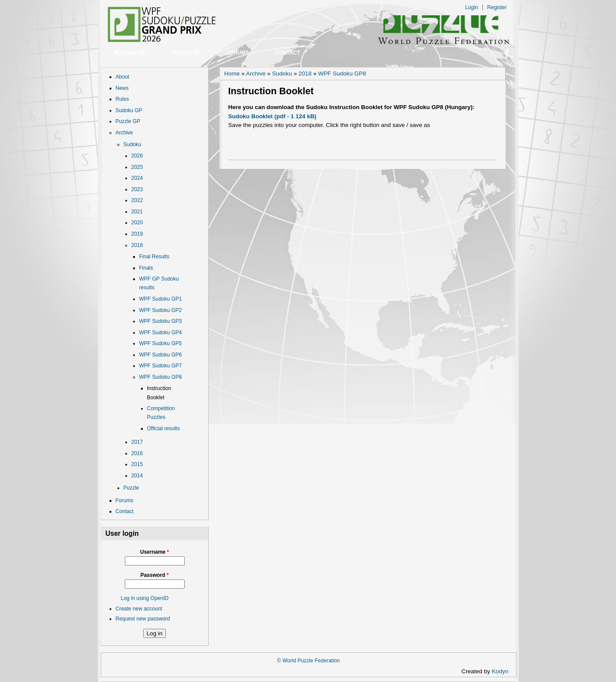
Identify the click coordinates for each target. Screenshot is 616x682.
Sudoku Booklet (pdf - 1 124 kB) (272, 116)
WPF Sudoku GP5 (161, 343)
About (122, 77)
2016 (137, 453)
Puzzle (131, 488)
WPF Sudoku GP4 (161, 332)
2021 (137, 212)
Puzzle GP (186, 53)
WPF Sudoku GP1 (161, 299)
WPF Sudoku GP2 (161, 310)
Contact (288, 53)
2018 (137, 245)
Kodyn (502, 671)
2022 (137, 200)
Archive (124, 133)
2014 (137, 476)
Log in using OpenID (145, 598)
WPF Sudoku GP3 (161, 321)
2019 (137, 234)
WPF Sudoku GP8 (161, 377)
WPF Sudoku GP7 (161, 366)
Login (471, 7)
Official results (163, 428)
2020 (137, 223)
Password (155, 575)
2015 (137, 464)
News (122, 88)
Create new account (139, 609)
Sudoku (132, 144)
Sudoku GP (130, 53)
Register (497, 7)
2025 (137, 167)
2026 (137, 156)
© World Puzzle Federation (308, 661)
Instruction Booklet (159, 393)
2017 (137, 442)
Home (232, 74)
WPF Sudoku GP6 (161, 355)
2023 (137, 189)
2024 (137, 178)
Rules (122, 99)
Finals (146, 268)
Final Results (154, 257)
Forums (238, 53)
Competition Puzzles (161, 413)
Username (155, 552)
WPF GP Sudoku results (159, 283)
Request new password (143, 619)
